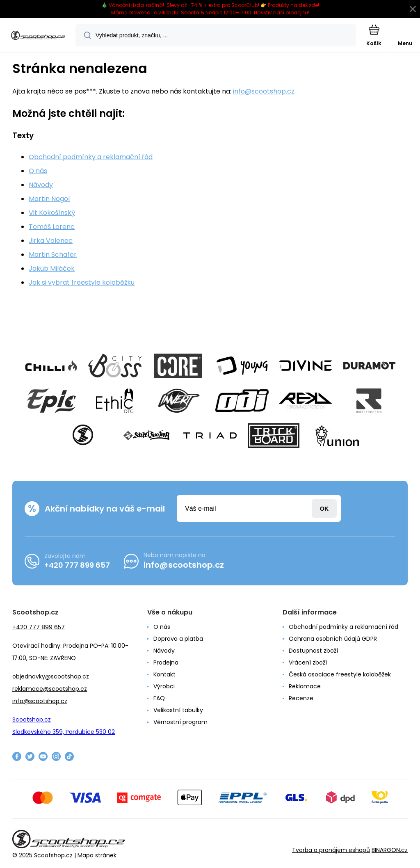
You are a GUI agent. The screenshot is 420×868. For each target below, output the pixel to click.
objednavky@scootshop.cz (51, 676)
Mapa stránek (97, 855)
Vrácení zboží (308, 662)
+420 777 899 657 (77, 565)
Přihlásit (324, 508)
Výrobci (164, 686)
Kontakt (164, 674)
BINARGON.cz (390, 850)
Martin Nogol (49, 199)
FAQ (159, 698)
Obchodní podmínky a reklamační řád (91, 157)
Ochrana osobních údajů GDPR (333, 639)
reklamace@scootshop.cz (50, 689)
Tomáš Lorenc (52, 227)
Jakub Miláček (52, 268)
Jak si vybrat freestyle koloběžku (82, 282)
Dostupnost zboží (313, 651)
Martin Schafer (53, 255)
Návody (41, 185)
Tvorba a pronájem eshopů (331, 850)
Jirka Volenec (51, 241)
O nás (38, 171)
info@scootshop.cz (264, 91)
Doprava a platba (178, 639)
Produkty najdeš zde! (293, 5)
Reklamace (305, 686)
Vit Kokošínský (52, 213)
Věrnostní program (180, 722)
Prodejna (166, 662)
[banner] (38, 36)
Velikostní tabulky (178, 710)
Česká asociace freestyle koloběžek (340, 674)
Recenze (301, 698)
